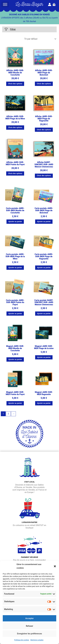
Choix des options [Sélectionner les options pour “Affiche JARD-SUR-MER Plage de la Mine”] (15, 127)
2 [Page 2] (8, 414)
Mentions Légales (37, 640)
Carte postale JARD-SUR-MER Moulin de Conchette (15, 211)
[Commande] (40, 39)
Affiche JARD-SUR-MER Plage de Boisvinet (44, 73)
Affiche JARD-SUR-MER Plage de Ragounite (44, 119)
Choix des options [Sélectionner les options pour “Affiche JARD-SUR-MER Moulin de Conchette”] (15, 84)
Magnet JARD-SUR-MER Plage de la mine (44, 347)
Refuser (29, 626)
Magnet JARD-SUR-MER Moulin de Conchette (15, 348)
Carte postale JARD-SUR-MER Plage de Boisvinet (44, 211)
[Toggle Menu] (5, 4)
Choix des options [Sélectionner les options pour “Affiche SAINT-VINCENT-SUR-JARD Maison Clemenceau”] (44, 175)
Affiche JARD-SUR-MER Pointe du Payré (15, 163)
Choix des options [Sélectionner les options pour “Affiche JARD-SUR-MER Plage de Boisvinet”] (44, 84)
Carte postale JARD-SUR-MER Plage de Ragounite (44, 257)
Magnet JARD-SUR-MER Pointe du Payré (15, 393)
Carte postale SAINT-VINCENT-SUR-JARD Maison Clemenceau (44, 303)
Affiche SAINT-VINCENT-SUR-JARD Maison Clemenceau (44, 165)
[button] (55, 566)
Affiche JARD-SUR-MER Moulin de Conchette (15, 73)
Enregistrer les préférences (30, 634)
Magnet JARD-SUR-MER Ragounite (44, 393)
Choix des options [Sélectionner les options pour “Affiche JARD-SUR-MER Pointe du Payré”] (15, 173)
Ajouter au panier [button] (15, 221)
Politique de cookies (22, 640)
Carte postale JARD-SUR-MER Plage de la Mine (15, 257)
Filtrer (10, 29)
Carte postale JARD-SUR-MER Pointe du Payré (15, 303)
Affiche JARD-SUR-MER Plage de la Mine (15, 118)
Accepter (29, 618)
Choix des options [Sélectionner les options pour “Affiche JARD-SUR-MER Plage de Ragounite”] (44, 130)
